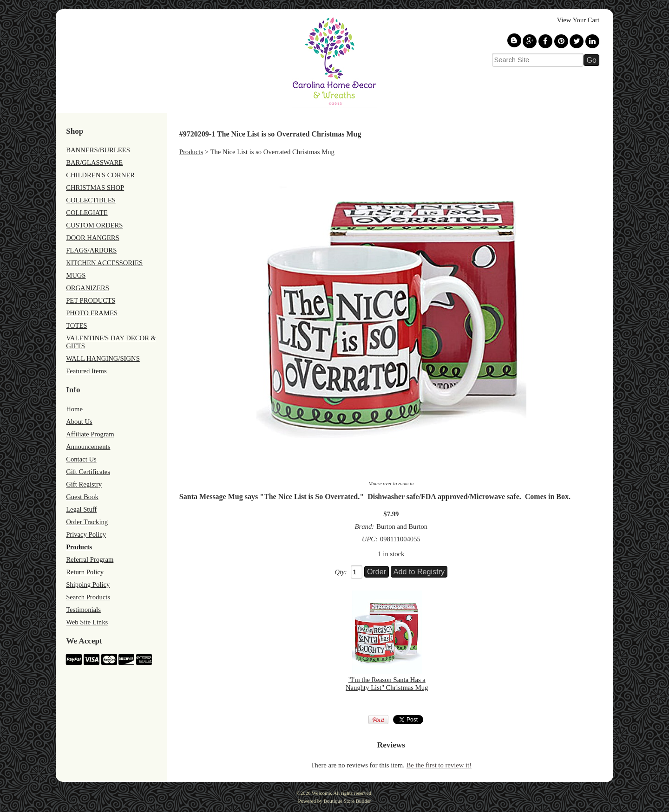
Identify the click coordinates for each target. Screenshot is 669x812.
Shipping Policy (88, 585)
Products (79, 547)
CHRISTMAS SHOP (95, 188)
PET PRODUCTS (91, 300)
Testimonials (83, 610)
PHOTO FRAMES (92, 313)
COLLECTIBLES (91, 200)
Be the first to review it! (439, 765)
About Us (79, 422)
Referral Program (90, 559)
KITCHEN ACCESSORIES (104, 263)
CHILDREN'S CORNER (100, 175)
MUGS (76, 275)
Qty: (341, 572)
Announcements (88, 447)
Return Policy (85, 572)
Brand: (365, 526)
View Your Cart (578, 20)
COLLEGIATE (87, 213)
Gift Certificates (88, 472)
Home (74, 409)
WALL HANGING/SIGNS (103, 358)
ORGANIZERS (88, 288)
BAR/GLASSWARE (94, 162)
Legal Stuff (81, 509)
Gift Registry (84, 484)
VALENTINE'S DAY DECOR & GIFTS (111, 342)
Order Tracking (87, 522)
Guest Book (82, 497)
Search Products (88, 597)
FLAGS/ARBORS (91, 250)
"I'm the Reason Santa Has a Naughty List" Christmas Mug (387, 684)
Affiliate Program (90, 434)
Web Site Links (87, 622)
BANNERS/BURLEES (98, 150)
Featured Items (86, 371)
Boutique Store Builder (347, 801)
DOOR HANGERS (92, 238)
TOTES (76, 325)
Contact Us (81, 459)
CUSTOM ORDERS (94, 225)
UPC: (370, 539)
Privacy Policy (86, 534)
